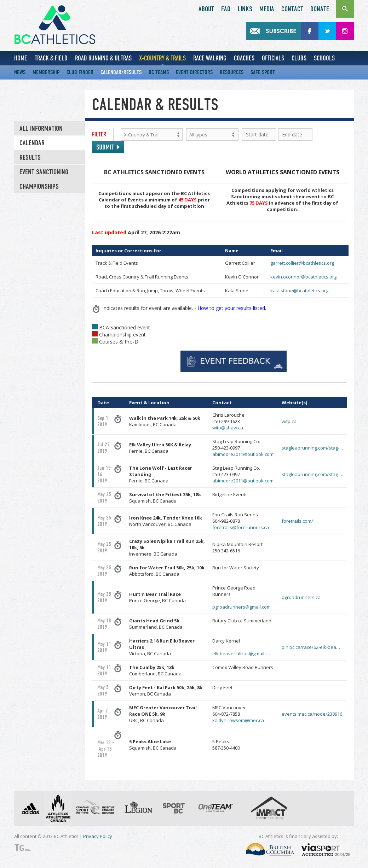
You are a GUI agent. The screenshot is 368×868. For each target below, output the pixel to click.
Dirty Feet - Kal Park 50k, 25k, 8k (166, 687)
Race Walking (210, 58)
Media (267, 9)
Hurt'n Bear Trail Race (155, 594)
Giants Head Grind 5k (154, 621)
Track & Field (51, 58)
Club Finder (80, 72)
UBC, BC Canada (163, 714)
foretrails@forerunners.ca (241, 527)
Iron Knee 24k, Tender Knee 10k (166, 518)
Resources (232, 72)
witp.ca (289, 421)
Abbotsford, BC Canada (167, 571)
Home (21, 58)
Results (30, 158)
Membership (46, 72)
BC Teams (159, 72)
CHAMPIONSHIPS (39, 187)
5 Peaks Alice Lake (150, 741)
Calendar (32, 143)
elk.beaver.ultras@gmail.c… (242, 653)
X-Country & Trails (162, 58)
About (206, 9)
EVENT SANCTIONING (44, 172)
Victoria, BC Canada (162, 647)
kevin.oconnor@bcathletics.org (303, 277)
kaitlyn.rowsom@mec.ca (238, 720)
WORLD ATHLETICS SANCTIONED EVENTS (283, 172)
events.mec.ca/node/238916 (312, 714)
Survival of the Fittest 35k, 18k (165, 494)
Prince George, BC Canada (157, 597)
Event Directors (194, 72)
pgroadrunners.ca (301, 597)
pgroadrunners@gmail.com (241, 607)
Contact (292, 9)
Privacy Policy (98, 836)
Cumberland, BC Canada (155, 670)
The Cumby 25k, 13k (152, 667)
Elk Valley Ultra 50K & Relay (160, 445)
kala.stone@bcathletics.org (299, 291)
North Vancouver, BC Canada (166, 521)
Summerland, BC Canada (156, 624)
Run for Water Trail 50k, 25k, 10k (167, 568)
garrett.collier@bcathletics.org (302, 263)
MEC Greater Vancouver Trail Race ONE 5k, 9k (163, 711)
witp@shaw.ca (228, 428)
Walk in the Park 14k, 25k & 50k (165, 418)
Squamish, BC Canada (165, 498)
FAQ (226, 9)
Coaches (244, 58)
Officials (273, 58)
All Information (41, 129)
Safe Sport (263, 72)
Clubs (299, 58)
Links (245, 9)
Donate (320, 9)
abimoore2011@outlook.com (243, 454)
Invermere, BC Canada (167, 547)
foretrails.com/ (297, 521)
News (20, 72)
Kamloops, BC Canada (165, 421)
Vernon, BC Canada (166, 691)
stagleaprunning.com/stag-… (312, 448)
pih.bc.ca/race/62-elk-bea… (311, 647)
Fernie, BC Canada (160, 448)
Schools (324, 58)
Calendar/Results (121, 72)
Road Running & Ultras (103, 58)
